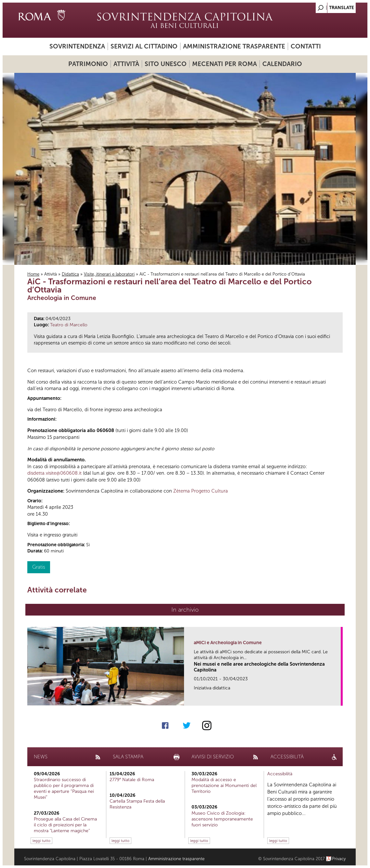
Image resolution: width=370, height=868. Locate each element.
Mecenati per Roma (225, 64)
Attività (126, 64)
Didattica (70, 274)
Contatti (306, 46)
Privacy (339, 859)
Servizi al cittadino (144, 46)
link (338, 699)
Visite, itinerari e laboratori (109, 274)
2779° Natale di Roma (132, 780)
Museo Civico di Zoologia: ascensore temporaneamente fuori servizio (222, 819)
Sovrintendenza (77, 46)
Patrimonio (88, 64)
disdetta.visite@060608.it (54, 473)
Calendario (282, 64)
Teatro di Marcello (69, 325)
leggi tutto (41, 841)
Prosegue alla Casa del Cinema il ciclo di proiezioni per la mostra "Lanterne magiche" (65, 825)
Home (33, 274)
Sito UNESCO (166, 64)
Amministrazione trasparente (234, 46)
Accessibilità (280, 774)
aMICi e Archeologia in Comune (228, 643)
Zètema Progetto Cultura (201, 491)
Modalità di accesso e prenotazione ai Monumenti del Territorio (224, 786)
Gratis (39, 567)
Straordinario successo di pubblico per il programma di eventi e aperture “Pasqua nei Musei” (64, 789)
